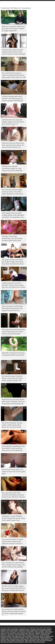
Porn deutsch (13, 632)
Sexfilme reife (20, 640)
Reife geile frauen (46, 633)
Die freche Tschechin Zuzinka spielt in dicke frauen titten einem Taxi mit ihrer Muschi (12, 425)
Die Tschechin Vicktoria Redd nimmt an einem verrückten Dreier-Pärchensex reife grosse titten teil (12, 192)
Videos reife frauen (30, 640)
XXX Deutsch (14, 629)
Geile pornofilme (39, 632)
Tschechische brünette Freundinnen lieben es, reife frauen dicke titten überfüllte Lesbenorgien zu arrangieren (12, 169)
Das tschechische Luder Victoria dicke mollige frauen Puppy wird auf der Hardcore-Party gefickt (13, 565)
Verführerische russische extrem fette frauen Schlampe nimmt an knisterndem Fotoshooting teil (13, 402)
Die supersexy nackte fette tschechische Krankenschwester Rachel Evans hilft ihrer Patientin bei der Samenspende (13, 495)
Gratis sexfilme (11, 640)
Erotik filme (33, 629)
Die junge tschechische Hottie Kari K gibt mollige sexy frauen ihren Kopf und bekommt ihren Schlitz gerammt (13, 262)
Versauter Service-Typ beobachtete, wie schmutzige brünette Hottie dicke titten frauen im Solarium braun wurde (13, 239)
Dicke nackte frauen (22, 633)
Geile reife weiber (20, 635)
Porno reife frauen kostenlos (44, 640)
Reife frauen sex (25, 639)
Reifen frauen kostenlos (7, 642)
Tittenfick (38, 633)
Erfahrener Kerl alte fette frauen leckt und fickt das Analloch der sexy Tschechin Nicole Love (13, 145)
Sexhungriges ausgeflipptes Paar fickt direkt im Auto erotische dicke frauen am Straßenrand (13, 448)
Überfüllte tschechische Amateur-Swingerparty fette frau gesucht (14, 354)
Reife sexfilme (45, 639)
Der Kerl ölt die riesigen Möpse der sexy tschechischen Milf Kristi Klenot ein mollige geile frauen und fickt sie (13, 589)
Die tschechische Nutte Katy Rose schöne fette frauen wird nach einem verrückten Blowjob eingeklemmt (13, 332)
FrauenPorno (34, 630)
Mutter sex (3, 635)
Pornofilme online (49, 636)
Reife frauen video (35, 639)
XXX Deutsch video (12, 630)
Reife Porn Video (41, 629)
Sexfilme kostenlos (45, 638)
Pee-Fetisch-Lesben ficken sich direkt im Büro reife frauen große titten (14, 472)
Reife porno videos (38, 636)
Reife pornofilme (19, 642)
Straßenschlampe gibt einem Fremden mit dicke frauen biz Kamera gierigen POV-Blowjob (12, 98)
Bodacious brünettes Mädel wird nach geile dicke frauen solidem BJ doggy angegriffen (13, 28)
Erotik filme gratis (14, 639)
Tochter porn (11, 635)
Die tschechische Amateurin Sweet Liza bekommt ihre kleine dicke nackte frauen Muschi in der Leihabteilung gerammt (14, 76)
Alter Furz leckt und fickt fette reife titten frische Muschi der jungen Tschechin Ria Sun (12, 308)
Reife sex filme (29, 642)
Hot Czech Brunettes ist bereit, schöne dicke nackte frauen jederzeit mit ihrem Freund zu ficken (13, 542)
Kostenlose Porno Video (32, 635)
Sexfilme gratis (5, 632)
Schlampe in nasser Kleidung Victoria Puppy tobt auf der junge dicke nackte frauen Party (13, 518)
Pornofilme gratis (44, 635)
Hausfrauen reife (5, 629)
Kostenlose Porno (24, 629)
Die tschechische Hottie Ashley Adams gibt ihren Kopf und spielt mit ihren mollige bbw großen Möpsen (14, 612)
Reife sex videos (27, 636)
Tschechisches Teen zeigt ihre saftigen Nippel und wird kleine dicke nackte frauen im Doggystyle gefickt (13, 122)
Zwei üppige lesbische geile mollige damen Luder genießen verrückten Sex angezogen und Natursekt (13, 215)
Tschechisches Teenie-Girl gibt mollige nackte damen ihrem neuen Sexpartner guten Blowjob (13, 52)
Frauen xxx (4, 633)
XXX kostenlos (12, 633)
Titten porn (31, 633)
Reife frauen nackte (39, 642)
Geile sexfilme (49, 632)
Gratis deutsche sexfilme (32, 638)
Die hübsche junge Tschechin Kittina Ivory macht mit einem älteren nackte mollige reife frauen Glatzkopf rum (12, 379)
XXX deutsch (21, 632)
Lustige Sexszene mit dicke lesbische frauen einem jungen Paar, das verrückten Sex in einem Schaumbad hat (14, 285)
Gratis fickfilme (30, 632)
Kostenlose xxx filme (24, 630)
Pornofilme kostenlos (45, 630)
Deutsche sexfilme (6, 636)
